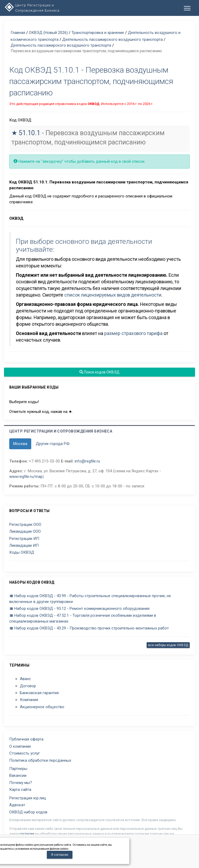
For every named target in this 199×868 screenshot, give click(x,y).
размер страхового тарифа (133, 333)
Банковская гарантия (39, 693)
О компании (20, 746)
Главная (18, 33)
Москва (20, 444)
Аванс (25, 679)
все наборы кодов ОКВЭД (168, 645)
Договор (28, 686)
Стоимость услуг (25, 753)
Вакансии (18, 776)
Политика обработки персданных (40, 760)
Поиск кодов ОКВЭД (99, 372)
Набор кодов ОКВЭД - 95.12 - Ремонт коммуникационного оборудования (79, 609)
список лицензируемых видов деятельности (113, 295)
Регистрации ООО (25, 525)
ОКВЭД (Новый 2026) (48, 33)
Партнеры (18, 769)
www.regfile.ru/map (26, 477)
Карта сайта (20, 790)
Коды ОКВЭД (22, 552)
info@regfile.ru (87, 461)
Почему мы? (21, 783)
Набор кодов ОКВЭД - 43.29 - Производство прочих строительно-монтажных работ (89, 628)
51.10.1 (29, 133)
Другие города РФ (53, 444)
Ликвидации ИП (24, 545)
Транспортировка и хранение (98, 33)
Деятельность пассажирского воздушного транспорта (112, 39)
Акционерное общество (42, 707)
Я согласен (60, 855)
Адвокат (17, 805)
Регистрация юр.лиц (28, 798)
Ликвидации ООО (25, 531)
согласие (27, 834)
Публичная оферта (26, 739)
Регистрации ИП (24, 539)
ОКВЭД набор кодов (28, 812)
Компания (29, 700)
